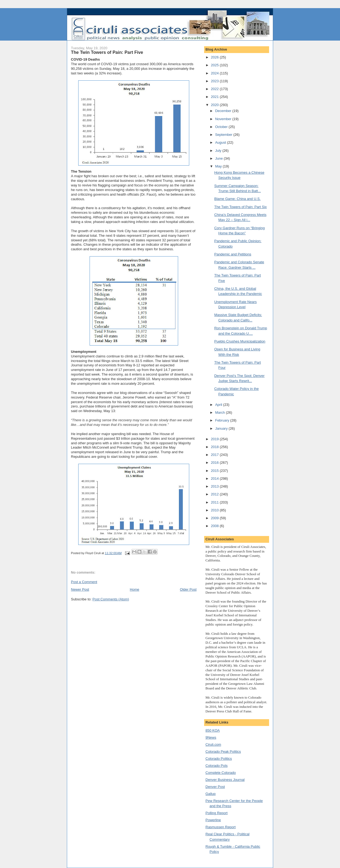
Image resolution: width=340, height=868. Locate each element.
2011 (215, 502)
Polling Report (217, 813)
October (222, 127)
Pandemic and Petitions (233, 254)
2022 (215, 89)
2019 (215, 439)
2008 (215, 526)
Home (135, 589)
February (223, 420)
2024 (215, 73)
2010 (215, 510)
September (224, 135)
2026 (215, 57)
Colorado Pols (217, 766)
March (221, 412)
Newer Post (80, 589)
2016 (215, 463)
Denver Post (215, 787)
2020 (215, 105)
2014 (215, 479)
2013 (215, 486)
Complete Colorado (221, 773)
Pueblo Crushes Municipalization (240, 341)
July (219, 151)
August (221, 142)
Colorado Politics (219, 759)
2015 (215, 471)
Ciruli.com (213, 744)
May (219, 166)
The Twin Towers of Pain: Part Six (240, 207)
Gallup (211, 794)
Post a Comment (84, 582)
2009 (215, 518)
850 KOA (213, 730)
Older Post (188, 589)
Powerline (213, 820)
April (219, 405)
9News (211, 737)
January (222, 428)
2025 (215, 65)
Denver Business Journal (225, 780)
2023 (215, 81)
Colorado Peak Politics (223, 752)
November (224, 119)
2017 (215, 455)
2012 (215, 494)
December (224, 111)
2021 (215, 97)
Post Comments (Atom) (111, 599)
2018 (215, 447)
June (220, 158)
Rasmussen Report (220, 827)
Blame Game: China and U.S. (237, 199)
